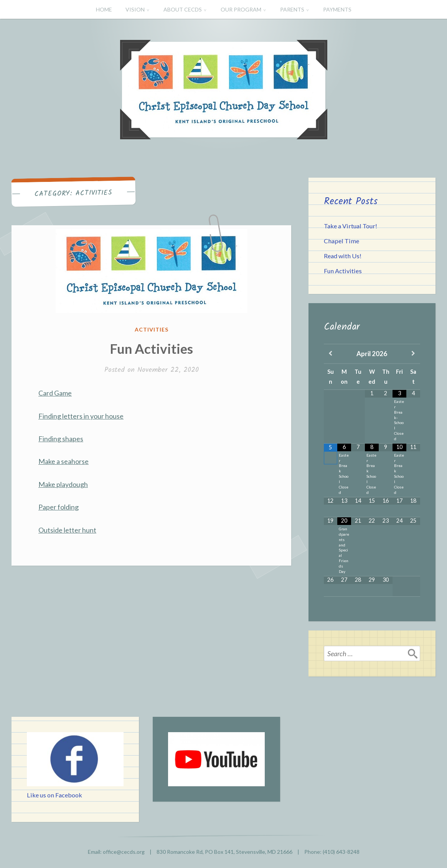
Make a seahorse (64, 461)
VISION (135, 9)
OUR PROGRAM (241, 9)
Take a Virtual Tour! (351, 226)
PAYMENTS (337, 9)
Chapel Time (341, 241)
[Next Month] (413, 354)
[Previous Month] (331, 354)
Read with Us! (343, 256)
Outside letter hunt (67, 530)
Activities (152, 329)
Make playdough (63, 484)
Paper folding (59, 507)
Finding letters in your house (81, 416)
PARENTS (292, 9)
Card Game (55, 393)
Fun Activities (151, 348)
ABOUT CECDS (183, 9)
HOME (104, 9)
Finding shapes (61, 439)
